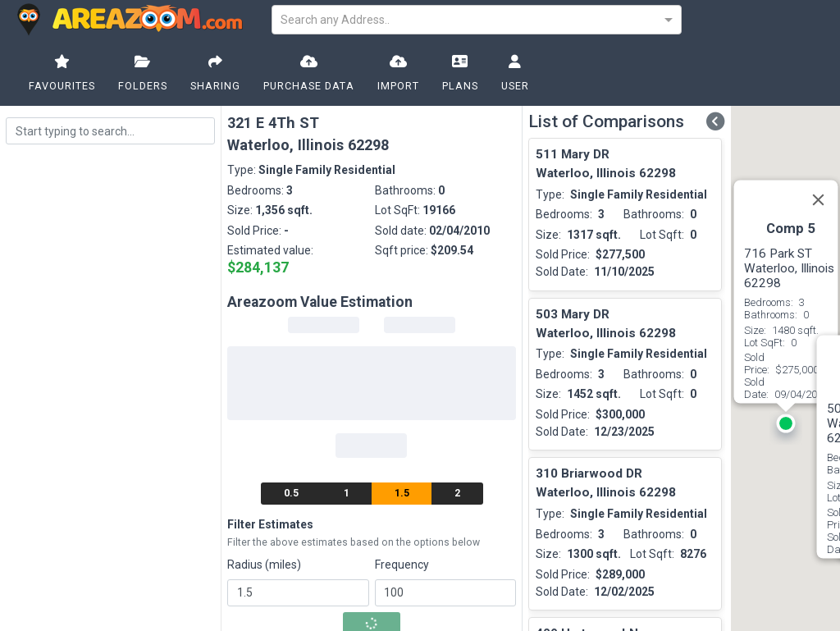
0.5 (291, 493)
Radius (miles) (264, 565)
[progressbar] (324, 325)
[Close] (818, 200)
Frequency (402, 565)
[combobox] (477, 18)
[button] (786, 428)
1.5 (402, 493)
